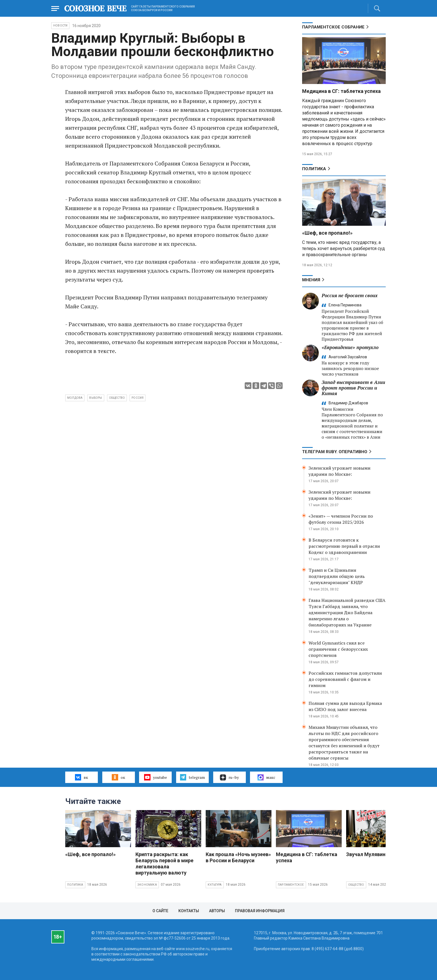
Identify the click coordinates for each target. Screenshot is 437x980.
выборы (96, 398)
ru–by (229, 777)
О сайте (160, 911)
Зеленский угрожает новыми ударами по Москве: (339, 471)
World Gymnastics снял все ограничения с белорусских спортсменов (338, 649)
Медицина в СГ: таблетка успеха (341, 91)
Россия (138, 398)
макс (266, 777)
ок (118, 777)
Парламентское (291, 885)
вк (82, 777)
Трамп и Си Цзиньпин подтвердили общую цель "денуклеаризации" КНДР (337, 576)
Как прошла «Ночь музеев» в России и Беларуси (238, 857)
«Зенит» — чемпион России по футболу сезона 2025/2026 (341, 519)
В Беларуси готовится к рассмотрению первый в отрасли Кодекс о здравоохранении (344, 546)
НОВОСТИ (60, 26)
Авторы (217, 911)
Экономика (147, 885)
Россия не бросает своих (350, 295)
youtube (155, 777)
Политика (314, 169)
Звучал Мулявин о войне (376, 854)
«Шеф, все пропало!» (327, 233)
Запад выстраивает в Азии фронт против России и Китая (353, 388)
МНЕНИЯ (311, 280)
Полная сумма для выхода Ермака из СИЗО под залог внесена (345, 706)
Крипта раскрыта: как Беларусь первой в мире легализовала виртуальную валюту (164, 863)
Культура (215, 885)
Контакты (189, 911)
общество (117, 398)
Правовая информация (260, 911)
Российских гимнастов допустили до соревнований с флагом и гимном (345, 679)
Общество (356, 885)
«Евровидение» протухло (350, 347)
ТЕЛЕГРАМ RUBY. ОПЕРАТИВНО (335, 452)
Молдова (75, 398)
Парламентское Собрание (333, 27)
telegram (192, 777)
